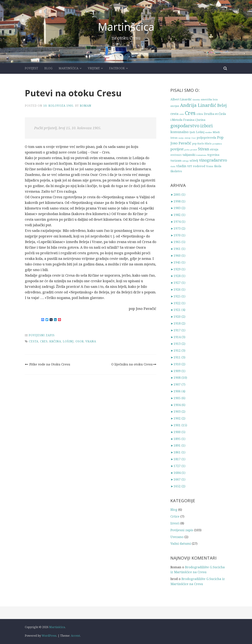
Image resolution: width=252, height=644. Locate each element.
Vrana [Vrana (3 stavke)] (210, 166)
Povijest (31, 68)
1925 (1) (178, 296)
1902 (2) (178, 418)
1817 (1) (178, 459)
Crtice (175, 516)
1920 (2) (178, 316)
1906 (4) (178, 391)
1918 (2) (178, 323)
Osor (80, 341)
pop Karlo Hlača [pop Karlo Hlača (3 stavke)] (202, 143)
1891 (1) (178, 445)
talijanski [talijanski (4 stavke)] (189, 155)
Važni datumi (181, 543)
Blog (48, 68)
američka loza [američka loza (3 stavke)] (209, 99)
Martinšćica (126, 27)
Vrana (91, 341)
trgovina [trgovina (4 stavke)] (213, 155)
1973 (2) (178, 228)
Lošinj (68, 341)
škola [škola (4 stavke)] (218, 166)
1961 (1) (178, 249)
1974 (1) (178, 222)
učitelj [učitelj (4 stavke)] (194, 160)
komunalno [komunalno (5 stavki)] (180, 132)
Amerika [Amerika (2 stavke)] (196, 100)
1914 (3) (178, 337)
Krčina (55, 341)
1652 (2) (178, 486)
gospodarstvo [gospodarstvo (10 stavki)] (185, 126)
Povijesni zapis (42, 335)
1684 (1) (178, 473)
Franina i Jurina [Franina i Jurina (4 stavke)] (194, 120)
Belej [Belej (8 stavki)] (222, 105)
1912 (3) (178, 350)
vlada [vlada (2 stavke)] (173, 166)
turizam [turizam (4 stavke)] (176, 160)
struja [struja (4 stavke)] (214, 149)
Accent (75, 636)
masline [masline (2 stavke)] (209, 132)
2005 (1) (178, 194)
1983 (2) (178, 208)
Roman (86, 106)
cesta (34, 341)
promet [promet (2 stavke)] (194, 150)
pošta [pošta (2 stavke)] (187, 150)
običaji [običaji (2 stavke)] (187, 138)
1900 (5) (178, 432)
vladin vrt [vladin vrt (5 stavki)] (184, 166)
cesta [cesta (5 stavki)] (174, 114)
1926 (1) (178, 289)
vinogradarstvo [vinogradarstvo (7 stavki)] (213, 160)
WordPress (49, 636)
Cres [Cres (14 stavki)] (190, 113)
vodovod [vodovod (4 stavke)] (199, 166)
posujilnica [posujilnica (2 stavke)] (217, 144)
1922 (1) (178, 303)
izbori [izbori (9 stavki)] (206, 126)
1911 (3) (178, 357)
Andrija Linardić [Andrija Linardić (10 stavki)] (198, 105)
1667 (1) (178, 479)
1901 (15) (179, 425)
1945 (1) (178, 262)
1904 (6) (178, 405)
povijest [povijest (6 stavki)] (177, 149)
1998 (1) (178, 201)
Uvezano (177, 537)
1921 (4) (178, 310)
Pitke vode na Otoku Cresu (48, 364)
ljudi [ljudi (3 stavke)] (192, 132)
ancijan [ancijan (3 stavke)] (175, 106)
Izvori (175, 523)
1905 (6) (178, 398)
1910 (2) (178, 364)
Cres (44, 341)
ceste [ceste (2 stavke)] (182, 114)
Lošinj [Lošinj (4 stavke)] (200, 132)
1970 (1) (178, 235)
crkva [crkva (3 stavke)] (200, 114)
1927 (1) (178, 283)
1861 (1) (178, 452)
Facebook (117, 68)
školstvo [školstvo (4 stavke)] (176, 171)
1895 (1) (178, 439)
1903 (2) (178, 411)
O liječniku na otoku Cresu (134, 364)
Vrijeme (94, 68)
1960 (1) (178, 255)
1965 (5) (178, 242)
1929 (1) (178, 269)
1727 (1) (178, 466)
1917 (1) (178, 330)
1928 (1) (178, 276)
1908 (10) (179, 378)
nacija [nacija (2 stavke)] (181, 138)
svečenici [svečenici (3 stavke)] (176, 155)
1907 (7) (178, 384)
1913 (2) (178, 344)
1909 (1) (178, 371)
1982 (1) (178, 215)
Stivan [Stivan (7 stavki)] (204, 149)
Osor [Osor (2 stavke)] (194, 138)
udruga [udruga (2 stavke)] (185, 161)
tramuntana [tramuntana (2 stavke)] (201, 155)
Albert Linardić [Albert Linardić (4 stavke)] (181, 99)
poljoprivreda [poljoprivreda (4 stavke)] (206, 138)
